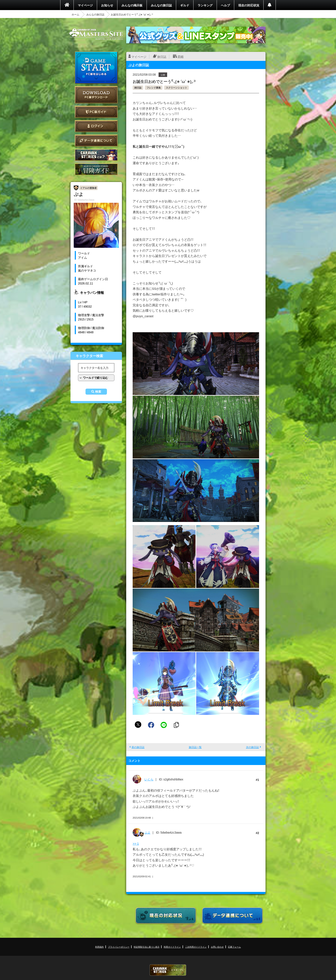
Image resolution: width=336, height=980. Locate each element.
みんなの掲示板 (132, 5)
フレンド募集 (154, 88)
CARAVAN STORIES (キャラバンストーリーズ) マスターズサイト (96, 34)
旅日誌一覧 (195, 747)
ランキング (205, 5)
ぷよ (147, 832)
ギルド (185, 5)
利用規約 (99, 947)
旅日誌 (162, 57)
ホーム (75, 14)
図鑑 (181, 57)
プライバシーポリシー (119, 947)
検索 (98, 392)
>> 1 (136, 843)
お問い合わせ (217, 947)
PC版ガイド (96, 112)
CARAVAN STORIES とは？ (96, 155)
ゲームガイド (96, 169)
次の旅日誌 (252, 747)
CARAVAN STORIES (168, 970)
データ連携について (96, 141)
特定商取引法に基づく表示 (147, 947)
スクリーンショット (176, 88)
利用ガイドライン (172, 947)
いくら (149, 779)
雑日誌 (138, 88)
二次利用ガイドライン (196, 947)
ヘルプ (225, 5)
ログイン (96, 126)
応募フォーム (234, 947)
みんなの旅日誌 (161, 5)
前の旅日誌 (138, 747)
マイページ (85, 5)
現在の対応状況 (249, 5)
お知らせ (107, 5)
